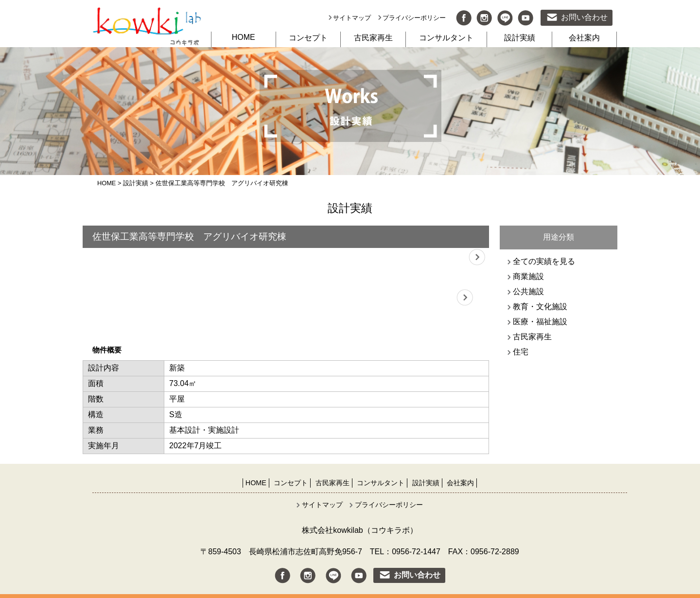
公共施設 (528, 291)
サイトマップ (352, 18)
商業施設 (528, 276)
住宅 (521, 352)
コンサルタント (446, 38)
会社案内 (584, 38)
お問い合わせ (584, 17)
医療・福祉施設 (540, 322)
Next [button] (477, 258)
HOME (244, 37)
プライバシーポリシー (414, 18)
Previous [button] (95, 258)
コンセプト (308, 38)
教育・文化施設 (540, 307)
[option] (286, 257)
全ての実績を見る (544, 261)
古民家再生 (373, 38)
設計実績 (520, 38)
